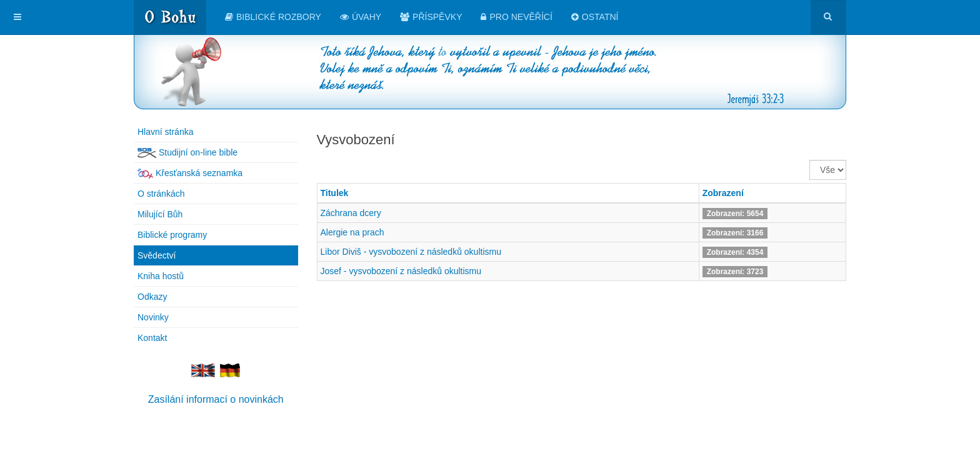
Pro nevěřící (516, 17)
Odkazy (152, 297)
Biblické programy (172, 235)
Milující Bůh (160, 214)
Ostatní (595, 17)
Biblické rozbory (273, 17)
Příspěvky (431, 17)
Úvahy (361, 17)
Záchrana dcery (351, 213)
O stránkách (161, 194)
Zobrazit (810, 160)
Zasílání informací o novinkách (216, 399)
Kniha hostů (161, 276)
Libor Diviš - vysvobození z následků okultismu (411, 252)
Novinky (153, 317)
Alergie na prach (352, 232)
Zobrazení (723, 193)
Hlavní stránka (165, 132)
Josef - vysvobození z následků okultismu (401, 271)
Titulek (335, 193)
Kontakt (152, 338)
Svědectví (157, 255)
